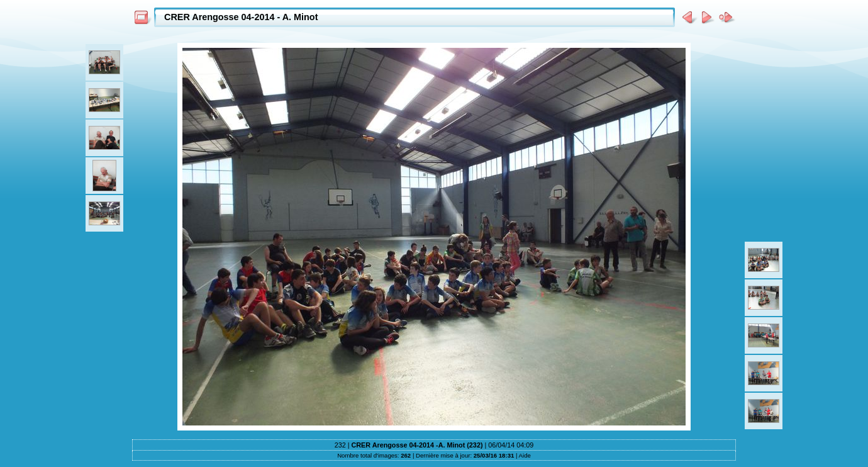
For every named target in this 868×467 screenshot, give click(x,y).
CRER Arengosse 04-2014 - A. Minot (241, 17)
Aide (525, 455)
